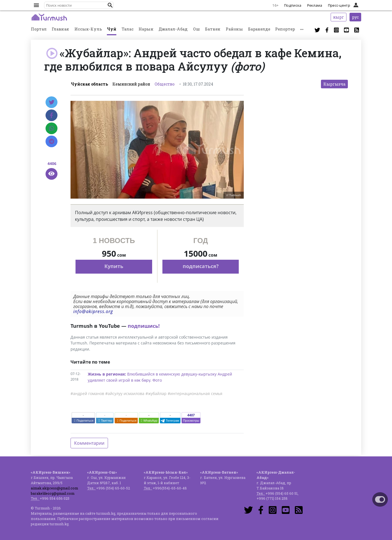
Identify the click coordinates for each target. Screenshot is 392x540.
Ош (196, 29)
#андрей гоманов (87, 393)
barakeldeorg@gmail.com (53, 493)
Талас (128, 29)
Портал (39, 29)
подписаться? (201, 266)
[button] (110, 5)
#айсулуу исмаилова (125, 393)
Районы (234, 29)
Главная (60, 29)
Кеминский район (131, 84)
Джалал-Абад (173, 29)
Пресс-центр (339, 5)
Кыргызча (334, 84)
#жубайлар (156, 393)
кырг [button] (339, 17)
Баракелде (259, 29)
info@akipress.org (93, 311)
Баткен (213, 29)
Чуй (112, 29)
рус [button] (355, 17)
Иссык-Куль (88, 29)
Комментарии (89, 443)
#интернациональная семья (195, 393)
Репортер (285, 29)
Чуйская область (89, 84)
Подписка (293, 5)
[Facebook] (51, 115)
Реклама (315, 5)
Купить (114, 266)
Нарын (146, 29)
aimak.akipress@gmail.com (54, 488)
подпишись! (144, 326)
